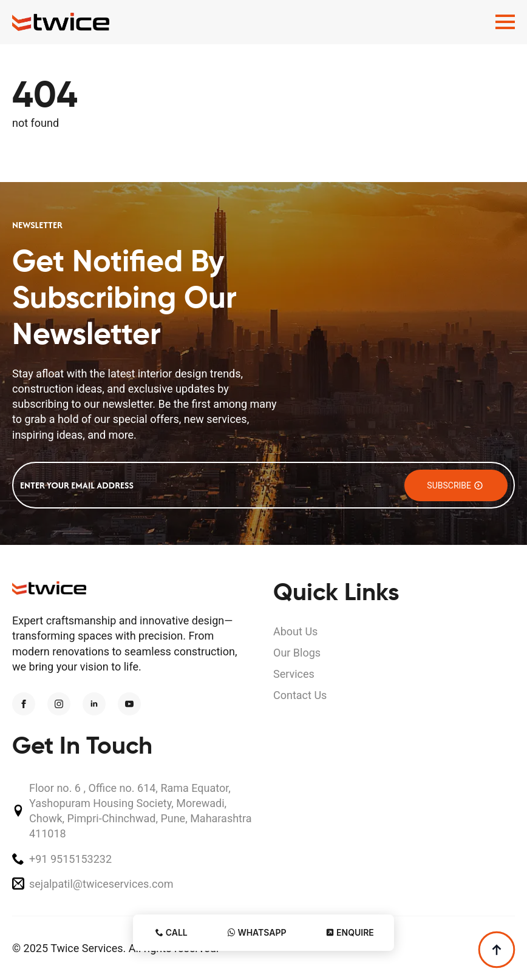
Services (294, 674)
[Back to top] (497, 950)
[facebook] (24, 704)
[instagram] (59, 704)
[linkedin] (94, 704)
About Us (295, 631)
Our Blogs (297, 653)
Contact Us (300, 695)
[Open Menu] (505, 22)
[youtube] (129, 704)
